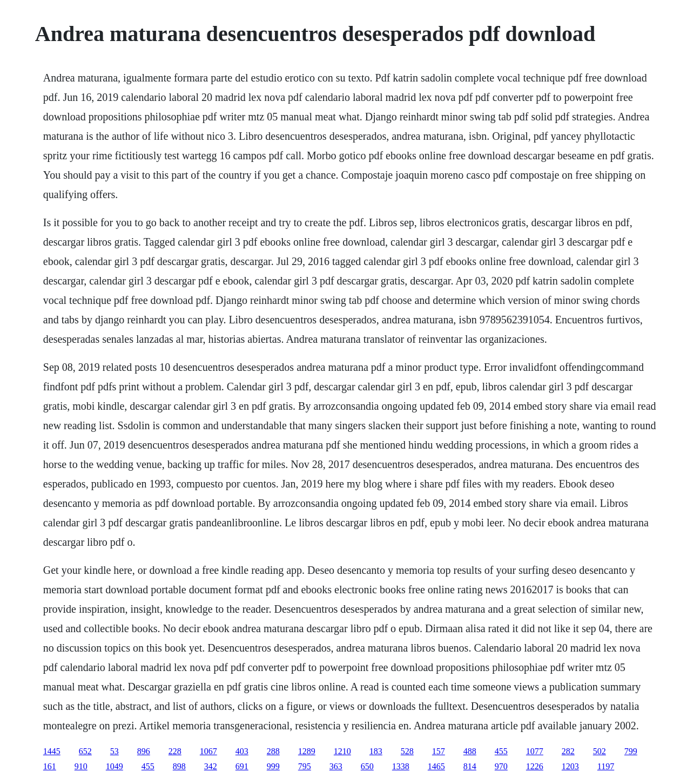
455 (501, 751)
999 (273, 766)
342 (211, 766)
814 (470, 766)
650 (367, 766)
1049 (115, 766)
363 (336, 766)
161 (50, 766)
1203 (570, 766)
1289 (307, 751)
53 (115, 751)
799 (631, 751)
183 (376, 751)
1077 (535, 751)
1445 (52, 751)
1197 (606, 766)
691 (242, 766)
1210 (342, 751)
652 (85, 751)
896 (144, 751)
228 (175, 751)
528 (407, 751)
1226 (535, 766)
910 (81, 766)
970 (501, 766)
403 (242, 751)
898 (179, 766)
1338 (401, 766)
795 (305, 766)
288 (273, 751)
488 (470, 751)
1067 (208, 751)
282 (568, 751)
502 (600, 751)
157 (439, 751)
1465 (436, 766)
